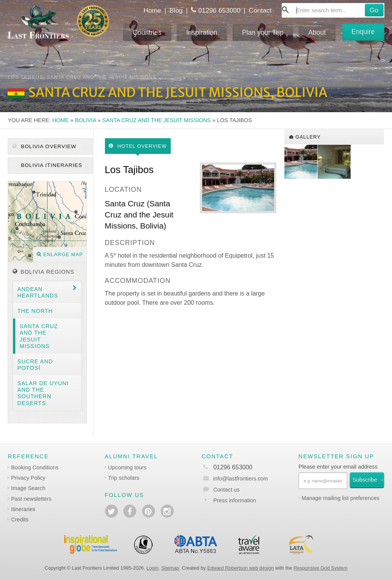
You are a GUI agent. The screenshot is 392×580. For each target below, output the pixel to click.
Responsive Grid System (321, 568)
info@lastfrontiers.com (235, 479)
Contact (260, 10)
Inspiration (202, 33)
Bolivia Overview (44, 146)
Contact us (226, 490)
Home (152, 10)
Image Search (28, 488)
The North (35, 311)
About (317, 33)
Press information (235, 500)
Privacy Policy (28, 478)
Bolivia (86, 120)
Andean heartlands (38, 292)
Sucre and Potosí (35, 365)
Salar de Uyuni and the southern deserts (43, 393)
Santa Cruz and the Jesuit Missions (157, 120)
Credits (20, 520)
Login (153, 568)
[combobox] (333, 10)
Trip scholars (124, 478)
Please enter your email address (338, 467)
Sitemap (170, 568)
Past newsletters (31, 499)
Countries (147, 33)
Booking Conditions (35, 467)
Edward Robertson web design (240, 568)
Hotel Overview (138, 146)
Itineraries (23, 509)
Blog (176, 10)
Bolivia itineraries (51, 165)
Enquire (363, 32)
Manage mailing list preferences (341, 498)
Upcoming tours (127, 467)
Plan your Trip (263, 33)
